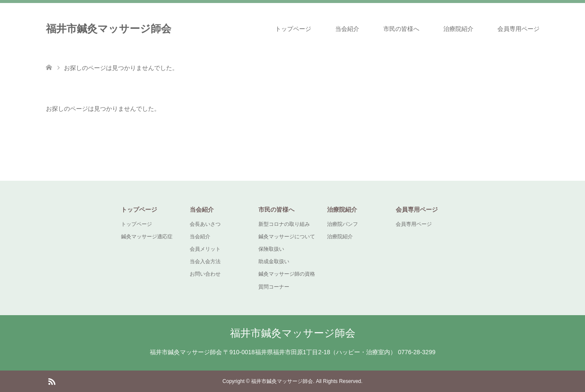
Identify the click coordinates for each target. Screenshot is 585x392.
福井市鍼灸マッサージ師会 (109, 29)
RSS (52, 381)
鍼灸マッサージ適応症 (147, 237)
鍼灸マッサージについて (287, 237)
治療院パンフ (343, 224)
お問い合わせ (205, 274)
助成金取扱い (274, 261)
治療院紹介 (458, 29)
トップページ (293, 29)
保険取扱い (271, 249)
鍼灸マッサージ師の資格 (287, 274)
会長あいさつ (205, 224)
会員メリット (205, 249)
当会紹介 (347, 29)
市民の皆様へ (401, 29)
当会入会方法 (205, 261)
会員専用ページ (518, 29)
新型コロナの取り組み (284, 224)
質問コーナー (274, 287)
